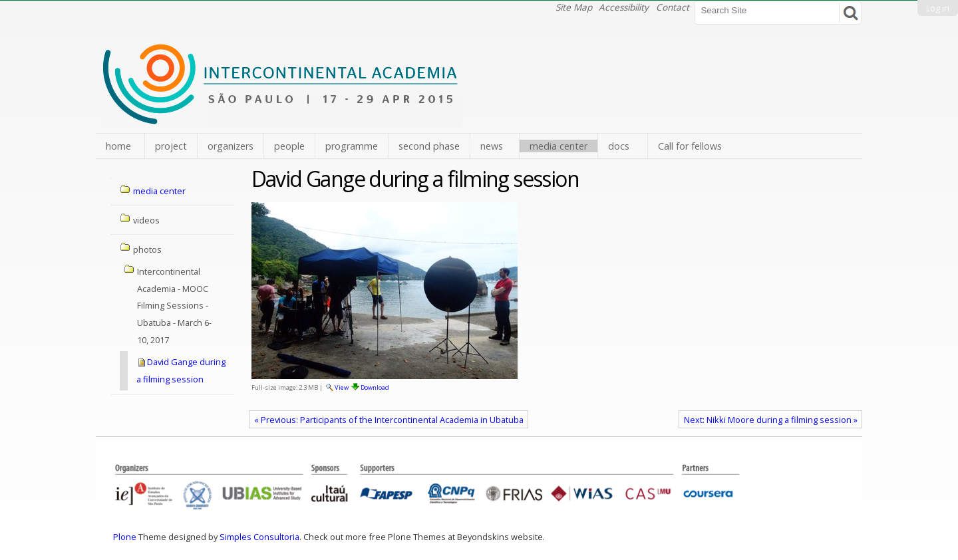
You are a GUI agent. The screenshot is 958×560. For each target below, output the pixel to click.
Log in (938, 8)
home (118, 146)
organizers (231, 146)
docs (619, 146)
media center (559, 146)
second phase (429, 146)
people (289, 146)
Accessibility (624, 7)
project (171, 146)
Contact (673, 7)
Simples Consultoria (259, 537)
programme (352, 146)
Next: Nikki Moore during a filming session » (771, 420)
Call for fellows (690, 146)
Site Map (574, 7)
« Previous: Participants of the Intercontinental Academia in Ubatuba (389, 420)
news (492, 146)
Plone (125, 537)
